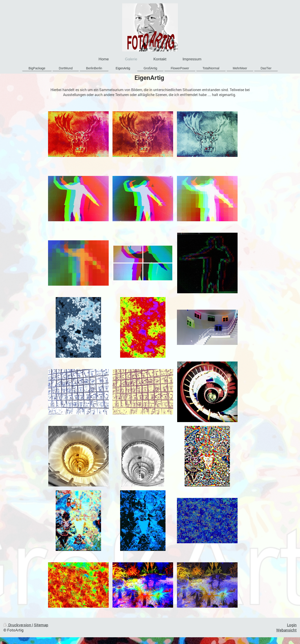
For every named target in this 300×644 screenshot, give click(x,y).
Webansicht (286, 630)
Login (292, 625)
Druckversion (18, 625)
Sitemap (41, 625)
